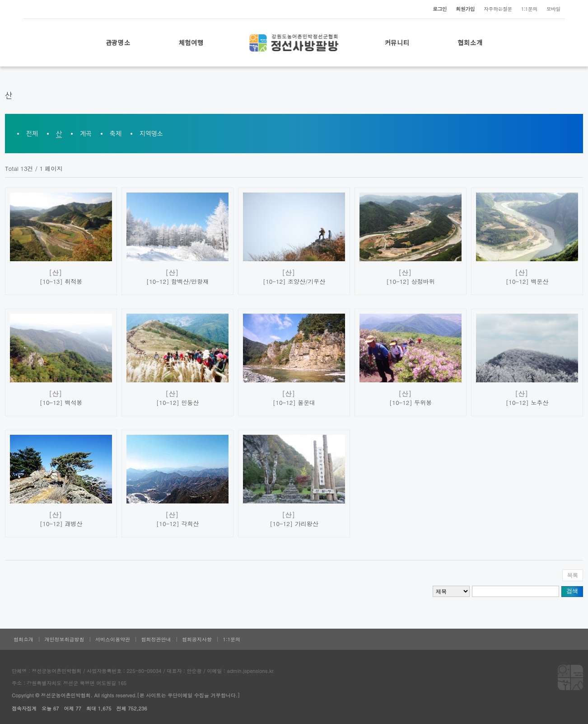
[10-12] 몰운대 (294, 402)
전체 (32, 134)
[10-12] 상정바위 (410, 281)
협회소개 (470, 42)
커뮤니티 (397, 42)
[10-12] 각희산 (177, 524)
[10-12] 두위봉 (411, 402)
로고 (294, 43)
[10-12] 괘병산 (61, 524)
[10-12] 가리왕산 (294, 524)
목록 (573, 575)
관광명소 (118, 42)
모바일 (553, 9)
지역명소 (151, 134)
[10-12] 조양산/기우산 (294, 281)
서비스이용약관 (113, 639)
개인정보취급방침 (65, 639)
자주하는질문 (498, 9)
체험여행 (191, 42)
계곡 (86, 134)
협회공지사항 (197, 639)
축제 (116, 134)
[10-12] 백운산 (527, 281)
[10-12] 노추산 (527, 402)
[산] (55, 273)
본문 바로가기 (0, 0)
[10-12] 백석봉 (61, 402)
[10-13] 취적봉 (61, 281)
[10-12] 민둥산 (177, 402)
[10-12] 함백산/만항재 (178, 281)
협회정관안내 (156, 639)
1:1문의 (529, 9)
